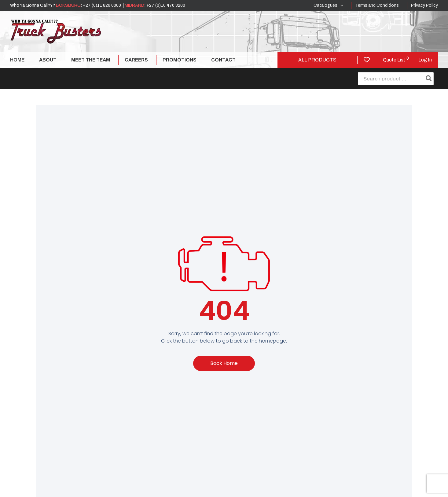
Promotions (180, 60)
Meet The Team (91, 60)
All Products (317, 60)
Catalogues (328, 6)
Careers (136, 60)
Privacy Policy (424, 5)
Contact (223, 60)
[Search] (429, 79)
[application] (340, 6)
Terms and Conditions (377, 5)
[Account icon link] (425, 60)
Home (17, 60)
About (48, 60)
